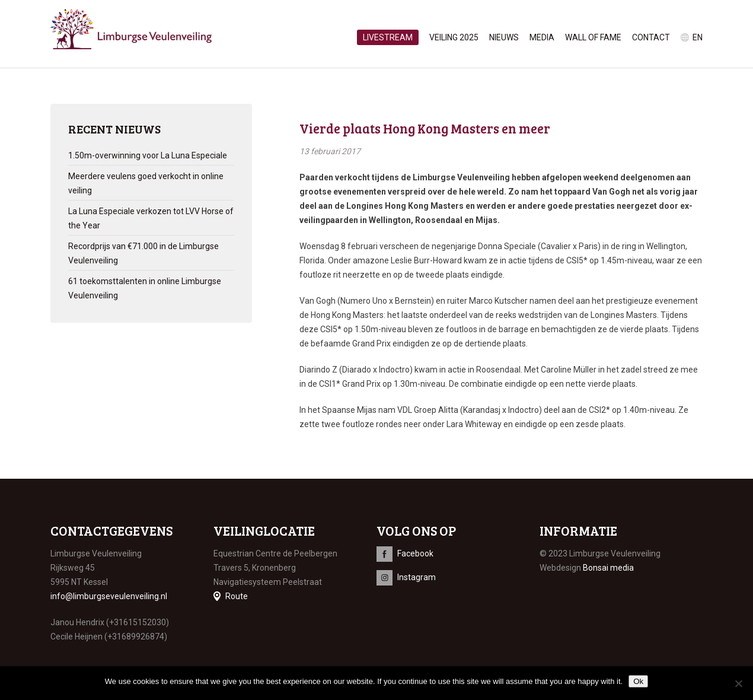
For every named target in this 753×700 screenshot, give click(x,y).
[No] (738, 683)
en (698, 37)
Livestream (388, 37)
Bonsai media (608, 568)
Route (237, 596)
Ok (638, 681)
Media (542, 37)
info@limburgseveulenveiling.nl (109, 596)
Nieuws (504, 37)
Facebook (415, 553)
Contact (651, 37)
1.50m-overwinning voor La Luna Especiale (148, 155)
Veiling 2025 (454, 37)
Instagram (417, 577)
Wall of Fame (593, 37)
